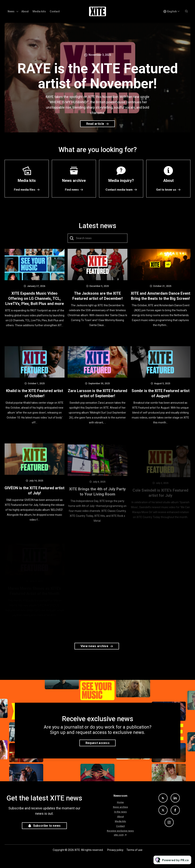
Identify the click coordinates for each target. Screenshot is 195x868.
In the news (120, 812)
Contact (55, 11)
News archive (120, 807)
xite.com (119, 835)
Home (120, 802)
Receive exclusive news (120, 831)
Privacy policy (115, 850)
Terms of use (134, 850)
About (25, 11)
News (11, 11)
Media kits (39, 11)
